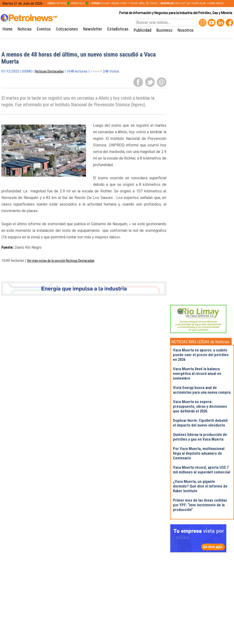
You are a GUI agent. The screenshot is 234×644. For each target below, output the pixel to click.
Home (8, 29)
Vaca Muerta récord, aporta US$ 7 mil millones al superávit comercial (201, 470)
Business (164, 30)
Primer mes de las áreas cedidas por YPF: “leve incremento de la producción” (200, 505)
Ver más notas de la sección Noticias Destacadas (61, 261)
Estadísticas (118, 29)
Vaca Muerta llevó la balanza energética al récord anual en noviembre (197, 373)
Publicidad (142, 30)
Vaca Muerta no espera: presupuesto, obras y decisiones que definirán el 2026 (200, 406)
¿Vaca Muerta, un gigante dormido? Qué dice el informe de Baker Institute (200, 486)
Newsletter (93, 29)
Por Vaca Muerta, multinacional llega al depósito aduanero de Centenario (199, 453)
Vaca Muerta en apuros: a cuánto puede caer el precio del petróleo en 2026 (201, 355)
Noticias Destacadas (49, 71)
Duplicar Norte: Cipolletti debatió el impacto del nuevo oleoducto (200, 423)
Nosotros (186, 30)
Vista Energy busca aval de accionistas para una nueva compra (202, 390)
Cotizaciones (67, 29)
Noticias (25, 29)
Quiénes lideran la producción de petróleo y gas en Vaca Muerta (200, 437)
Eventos (44, 29)
